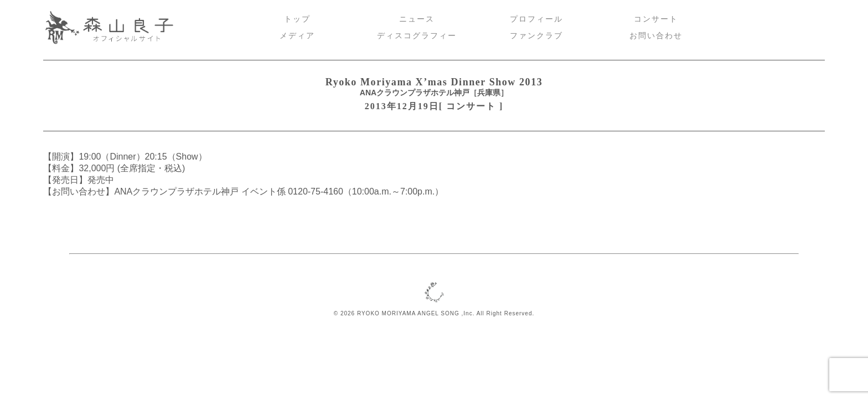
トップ (297, 19)
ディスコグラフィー (417, 36)
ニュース (417, 19)
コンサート (656, 19)
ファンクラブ (536, 36)
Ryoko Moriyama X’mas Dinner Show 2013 (434, 82)
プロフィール (536, 19)
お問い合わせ (656, 36)
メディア (297, 36)
